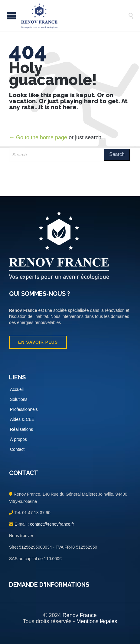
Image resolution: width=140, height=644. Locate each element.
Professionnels (24, 409)
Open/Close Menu (11, 16)
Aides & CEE (22, 419)
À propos (18, 439)
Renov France (80, 615)
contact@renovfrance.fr (51, 524)
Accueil (17, 389)
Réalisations (21, 429)
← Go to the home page (38, 137)
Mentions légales (97, 621)
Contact (17, 449)
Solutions (19, 399)
